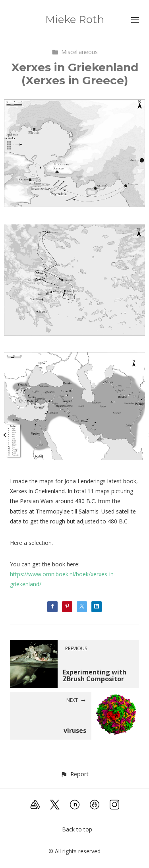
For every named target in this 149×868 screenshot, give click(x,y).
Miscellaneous (75, 52)
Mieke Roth (75, 19)
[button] (74, 774)
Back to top (77, 829)
